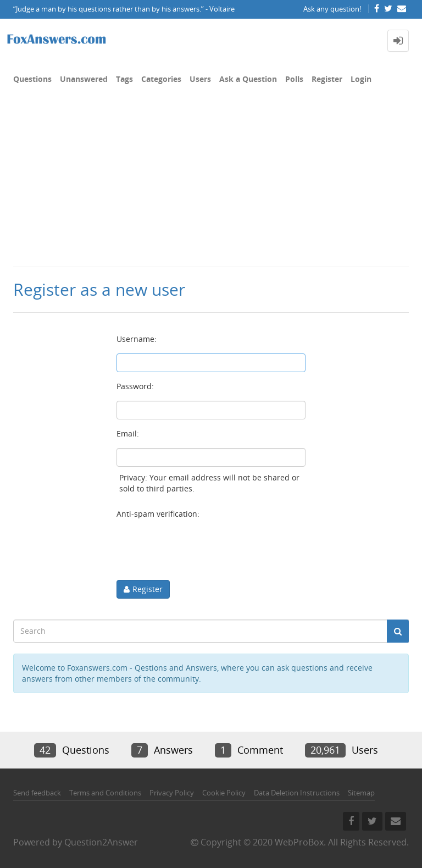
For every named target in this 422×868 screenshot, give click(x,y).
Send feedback (37, 793)
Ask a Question (248, 79)
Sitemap (361, 793)
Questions (32, 79)
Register (327, 79)
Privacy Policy (172, 793)
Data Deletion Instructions (297, 793)
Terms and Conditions (105, 793)
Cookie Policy (224, 793)
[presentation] (200, 550)
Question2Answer (101, 842)
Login (361, 79)
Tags (124, 79)
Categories (161, 79)
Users (200, 79)
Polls (294, 79)
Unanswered (84, 79)
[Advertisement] (211, 184)
